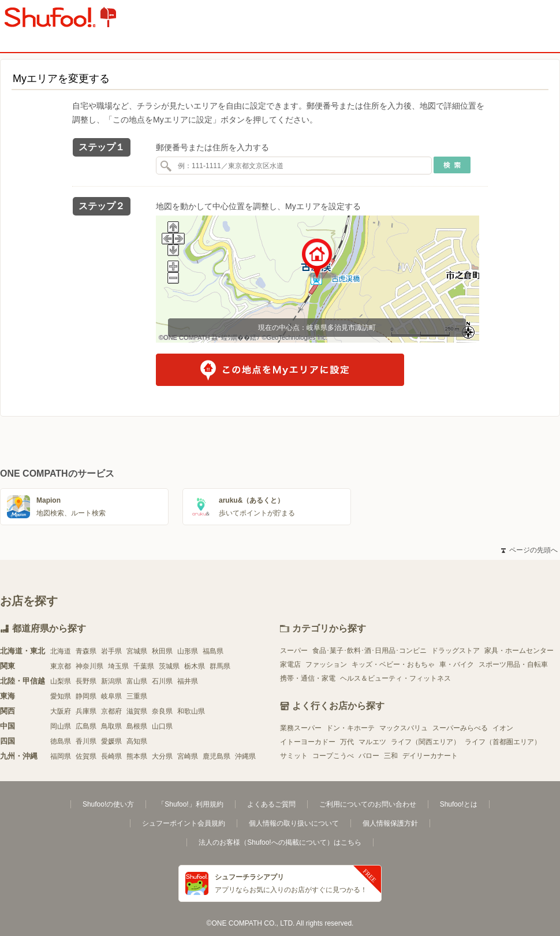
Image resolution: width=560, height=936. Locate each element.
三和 (391, 756)
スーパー (294, 651)
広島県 (86, 726)
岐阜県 (111, 696)
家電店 (290, 664)
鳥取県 (111, 726)
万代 (347, 742)
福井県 (188, 681)
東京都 (61, 666)
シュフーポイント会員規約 (184, 823)
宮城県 (137, 651)
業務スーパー (301, 728)
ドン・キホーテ (350, 728)
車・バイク (457, 664)
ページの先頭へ (529, 550)
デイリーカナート (430, 756)
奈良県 (162, 711)
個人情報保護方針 (390, 823)
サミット (294, 756)
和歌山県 (191, 711)
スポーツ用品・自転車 (513, 664)
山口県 (162, 726)
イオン (503, 728)
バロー (369, 756)
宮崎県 (188, 756)
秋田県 (162, 651)
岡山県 (61, 726)
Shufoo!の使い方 (108, 804)
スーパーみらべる (460, 728)
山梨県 (61, 681)
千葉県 (144, 666)
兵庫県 (86, 711)
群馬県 (220, 666)
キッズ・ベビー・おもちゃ (393, 664)
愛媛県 (111, 741)
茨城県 (169, 666)
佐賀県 (86, 756)
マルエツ (372, 742)
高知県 (137, 741)
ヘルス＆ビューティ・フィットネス (395, 678)
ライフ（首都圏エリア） (503, 742)
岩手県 (111, 651)
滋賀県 (137, 711)
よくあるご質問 (271, 804)
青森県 (86, 651)
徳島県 (61, 741)
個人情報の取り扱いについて (294, 823)
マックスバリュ (404, 728)
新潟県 (111, 681)
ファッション (326, 664)
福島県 (213, 651)
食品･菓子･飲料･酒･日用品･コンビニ (369, 651)
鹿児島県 (216, 756)
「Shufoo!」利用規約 (190, 804)
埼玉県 (118, 666)
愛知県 (61, 696)
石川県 (162, 681)
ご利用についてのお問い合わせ (368, 804)
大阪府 (61, 711)
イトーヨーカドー (308, 742)
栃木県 (195, 666)
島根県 (137, 726)
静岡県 (86, 696)
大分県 (162, 756)
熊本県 (137, 756)
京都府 (111, 711)
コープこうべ (333, 756)
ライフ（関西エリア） (425, 742)
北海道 (61, 651)
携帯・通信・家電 (308, 678)
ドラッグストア (456, 651)
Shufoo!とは (459, 804)
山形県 (188, 651)
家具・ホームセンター (519, 651)
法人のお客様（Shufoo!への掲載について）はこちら (280, 842)
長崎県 (111, 756)
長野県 (86, 681)
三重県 (137, 696)
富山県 (137, 681)
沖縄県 (245, 756)
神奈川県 (89, 666)
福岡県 (61, 756)
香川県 (86, 741)
